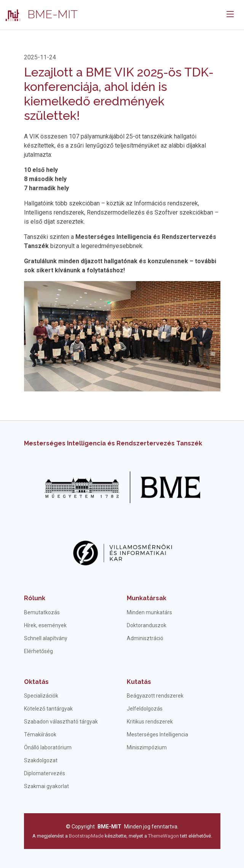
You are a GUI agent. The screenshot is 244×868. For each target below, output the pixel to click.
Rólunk (35, 598)
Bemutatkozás (42, 612)
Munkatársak (147, 598)
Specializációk (41, 696)
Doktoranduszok (147, 625)
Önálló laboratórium (48, 747)
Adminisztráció (145, 638)
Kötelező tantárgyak (48, 709)
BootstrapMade (86, 836)
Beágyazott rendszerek (155, 696)
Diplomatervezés (45, 773)
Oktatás (36, 682)
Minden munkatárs (149, 612)
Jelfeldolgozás (145, 709)
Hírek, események (45, 625)
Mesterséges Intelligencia (157, 734)
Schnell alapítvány (46, 638)
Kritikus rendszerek (150, 722)
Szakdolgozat (41, 760)
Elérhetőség (38, 651)
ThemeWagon (164, 836)
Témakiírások (40, 734)
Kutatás (139, 682)
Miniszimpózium (147, 747)
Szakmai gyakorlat (46, 786)
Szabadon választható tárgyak (61, 722)
